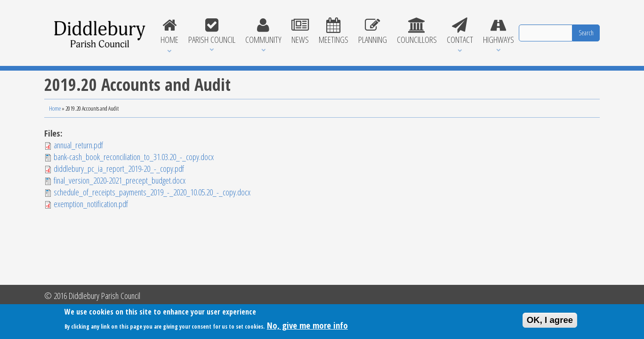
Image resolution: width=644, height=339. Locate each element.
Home (169, 32)
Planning (372, 32)
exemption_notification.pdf (91, 204)
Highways (498, 32)
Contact (460, 32)
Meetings (333, 32)
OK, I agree (550, 322)
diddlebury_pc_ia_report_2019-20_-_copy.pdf (119, 168)
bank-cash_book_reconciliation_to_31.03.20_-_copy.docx (134, 157)
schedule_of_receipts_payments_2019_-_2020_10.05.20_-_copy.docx (152, 192)
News (300, 32)
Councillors (417, 32)
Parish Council (212, 32)
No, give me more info (307, 327)
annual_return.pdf (78, 145)
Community (263, 32)
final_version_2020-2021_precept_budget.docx (120, 180)
